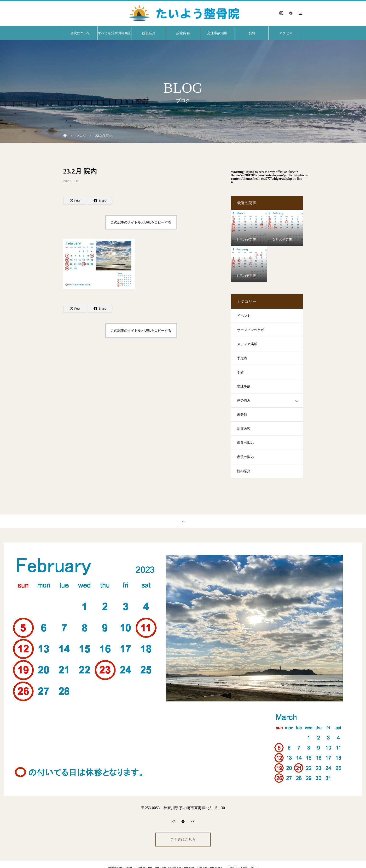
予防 (240, 372)
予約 (251, 33)
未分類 (242, 415)
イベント (244, 316)
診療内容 (183, 33)
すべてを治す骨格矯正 (115, 33)
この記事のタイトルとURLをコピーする (141, 222)
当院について (80, 33)
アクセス (286, 33)
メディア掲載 (247, 344)
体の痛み (244, 400)
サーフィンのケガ (250, 330)
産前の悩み (245, 443)
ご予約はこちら (183, 840)
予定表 (242, 358)
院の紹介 (244, 471)
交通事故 (244, 386)
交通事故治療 (217, 33)
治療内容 (244, 429)
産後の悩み (245, 457)
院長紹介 (149, 33)
